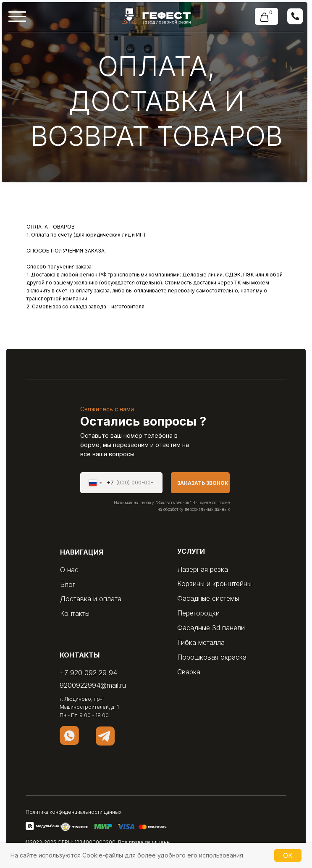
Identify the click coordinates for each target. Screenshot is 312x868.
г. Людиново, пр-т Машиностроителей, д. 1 (89, 703)
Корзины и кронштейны (214, 584)
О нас (69, 570)
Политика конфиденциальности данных (73, 812)
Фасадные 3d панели (211, 628)
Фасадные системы (208, 598)
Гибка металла (201, 642)
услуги (191, 551)
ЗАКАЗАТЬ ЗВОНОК (203, 483)
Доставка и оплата (91, 599)
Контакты (75, 613)
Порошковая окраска (212, 657)
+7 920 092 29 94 (88, 673)
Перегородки (198, 613)
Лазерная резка (203, 569)
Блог (68, 584)
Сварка (189, 672)
